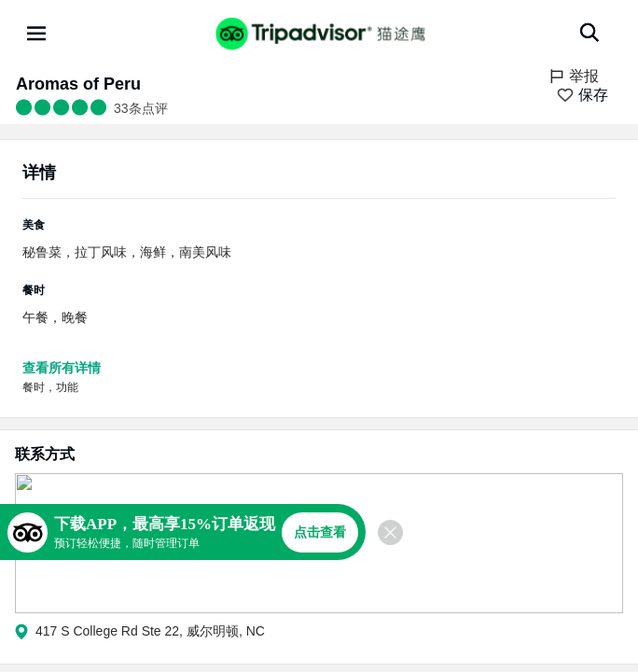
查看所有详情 (62, 368)
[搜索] (589, 33)
